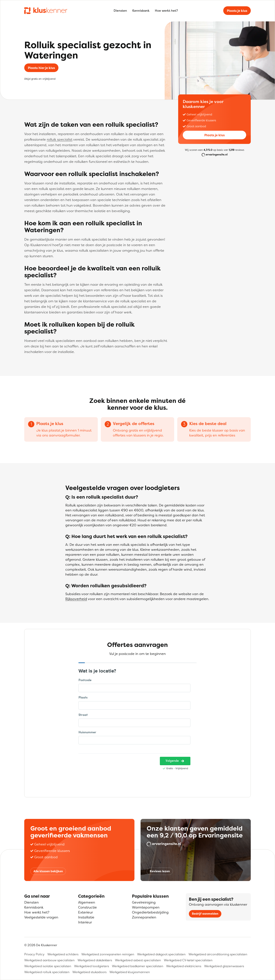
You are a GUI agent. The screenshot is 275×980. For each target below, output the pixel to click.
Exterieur (85, 912)
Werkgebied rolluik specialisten (47, 972)
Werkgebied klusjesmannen (130, 972)
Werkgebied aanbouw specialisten (49, 960)
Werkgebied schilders (63, 954)
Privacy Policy (34, 954)
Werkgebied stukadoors (89, 972)
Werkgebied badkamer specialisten (138, 966)
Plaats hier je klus (41, 68)
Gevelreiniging (144, 902)
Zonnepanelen (144, 917)
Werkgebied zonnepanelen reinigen (108, 954)
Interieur (85, 922)
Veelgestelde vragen (41, 917)
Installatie (86, 917)
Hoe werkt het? (166, 11)
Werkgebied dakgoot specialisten (161, 954)
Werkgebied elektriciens (184, 966)
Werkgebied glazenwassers (224, 966)
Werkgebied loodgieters (92, 966)
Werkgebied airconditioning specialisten (218, 954)
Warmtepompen (146, 907)
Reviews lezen (160, 871)
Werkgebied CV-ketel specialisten (188, 960)
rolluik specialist (60, 139)
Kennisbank (141, 11)
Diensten (120, 11)
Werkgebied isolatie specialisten (48, 966)
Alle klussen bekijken (48, 871)
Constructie (87, 907)
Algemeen (87, 902)
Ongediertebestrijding (150, 912)
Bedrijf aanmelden (205, 914)
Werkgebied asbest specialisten (138, 960)
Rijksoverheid (76, 599)
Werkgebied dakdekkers (95, 960)
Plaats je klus (237, 11)
